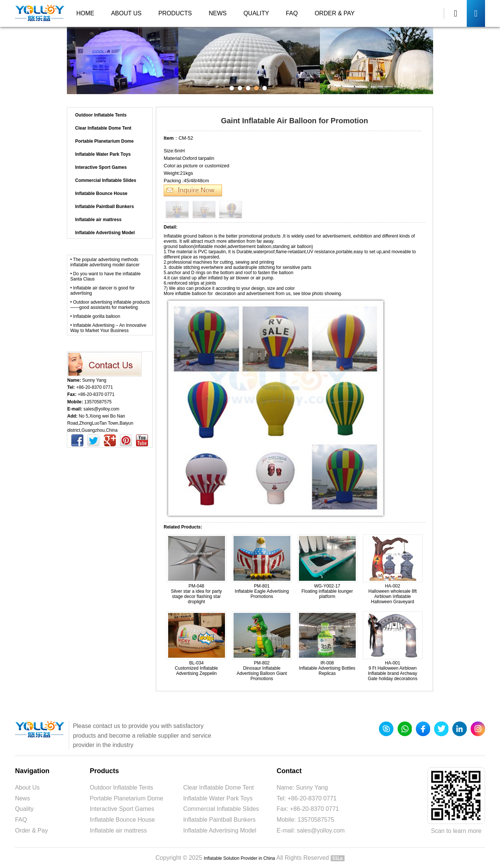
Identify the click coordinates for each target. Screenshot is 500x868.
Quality (256, 13)
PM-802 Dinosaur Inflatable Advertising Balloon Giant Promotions (262, 671)
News (217, 13)
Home (85, 13)
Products (175, 13)
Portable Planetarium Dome (126, 798)
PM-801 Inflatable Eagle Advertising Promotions (262, 591)
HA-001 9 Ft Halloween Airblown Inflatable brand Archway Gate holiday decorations (393, 671)
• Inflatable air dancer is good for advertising (102, 291)
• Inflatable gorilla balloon (95, 316)
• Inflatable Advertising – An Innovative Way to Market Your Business (108, 328)
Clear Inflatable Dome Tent (218, 788)
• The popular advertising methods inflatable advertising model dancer (105, 262)
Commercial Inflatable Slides (221, 809)
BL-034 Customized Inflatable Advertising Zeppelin (196, 668)
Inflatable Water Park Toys (218, 798)
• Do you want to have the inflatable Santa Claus (105, 276)
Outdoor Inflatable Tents (121, 788)
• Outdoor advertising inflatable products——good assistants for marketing (110, 305)
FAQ (292, 13)
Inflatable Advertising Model (216, 100)
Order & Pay (335, 13)
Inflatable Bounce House (122, 820)
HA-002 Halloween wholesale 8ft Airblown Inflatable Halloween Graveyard (393, 594)
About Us (126, 13)
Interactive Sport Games (122, 809)
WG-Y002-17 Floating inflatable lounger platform (327, 591)
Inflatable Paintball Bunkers (219, 820)
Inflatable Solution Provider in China (239, 858)
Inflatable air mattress (118, 830)
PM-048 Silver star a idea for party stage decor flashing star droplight (196, 594)
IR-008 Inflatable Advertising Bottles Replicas (327, 668)
